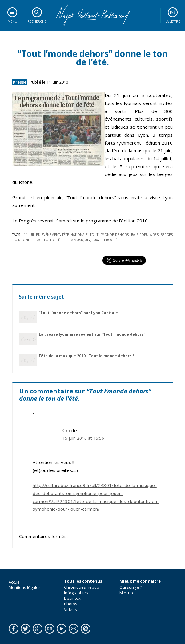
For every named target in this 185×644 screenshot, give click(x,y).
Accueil (15, 582)
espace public (43, 240)
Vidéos (70, 609)
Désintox (72, 598)
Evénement (51, 235)
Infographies (76, 593)
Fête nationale (75, 235)
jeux (94, 240)
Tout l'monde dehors (109, 235)
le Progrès (109, 240)
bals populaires (145, 235)
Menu (12, 21)
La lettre (173, 21)
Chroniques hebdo (82, 587)
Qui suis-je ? (131, 587)
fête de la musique (73, 240)
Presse (20, 82)
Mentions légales (25, 587)
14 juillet (32, 235)
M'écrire (127, 593)
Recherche (37, 21)
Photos (71, 604)
